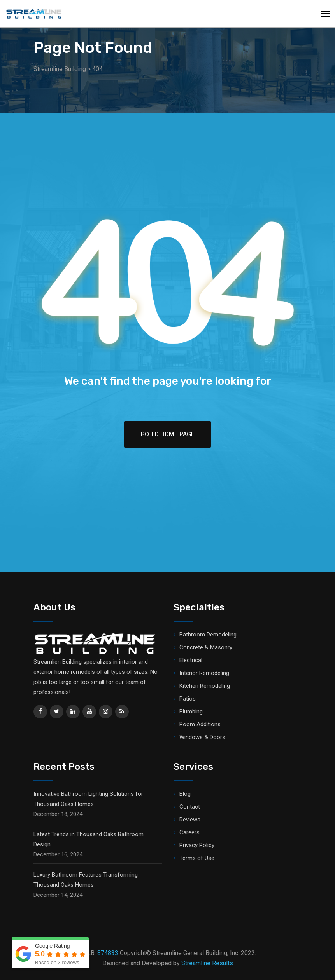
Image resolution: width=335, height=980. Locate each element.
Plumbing (191, 711)
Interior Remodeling (204, 673)
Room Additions (200, 724)
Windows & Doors (202, 737)
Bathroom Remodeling (208, 635)
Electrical (191, 660)
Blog (185, 794)
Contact (190, 807)
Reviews (190, 820)
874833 (108, 953)
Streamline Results (207, 963)
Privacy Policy (197, 845)
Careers (189, 832)
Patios (188, 699)
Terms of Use (197, 858)
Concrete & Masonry (206, 647)
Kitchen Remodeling (205, 686)
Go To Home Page (167, 434)
